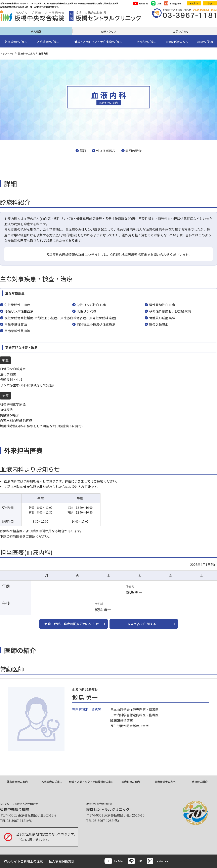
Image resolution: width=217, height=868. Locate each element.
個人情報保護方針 (62, 861)
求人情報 (36, 31)
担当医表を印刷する (142, 624)
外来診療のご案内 (17, 782)
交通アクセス (109, 31)
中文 (210, 3)
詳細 (83, 151)
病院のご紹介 (200, 782)
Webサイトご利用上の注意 (23, 861)
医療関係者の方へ (165, 782)
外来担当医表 (106, 151)
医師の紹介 (133, 151)
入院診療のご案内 (52, 782)
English (194, 3)
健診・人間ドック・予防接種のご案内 (91, 782)
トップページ (7, 53)
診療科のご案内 (27, 53)
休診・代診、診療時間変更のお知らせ (72, 624)
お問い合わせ (181, 31)
